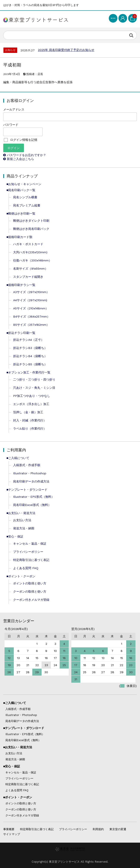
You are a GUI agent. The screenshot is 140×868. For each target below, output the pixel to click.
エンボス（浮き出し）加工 (31, 404)
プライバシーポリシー (28, 552)
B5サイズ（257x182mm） (31, 325)
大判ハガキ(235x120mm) (30, 252)
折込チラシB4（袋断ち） (30, 356)
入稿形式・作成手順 (27, 465)
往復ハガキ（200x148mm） (32, 260)
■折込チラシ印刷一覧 (21, 333)
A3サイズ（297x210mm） (31, 292)
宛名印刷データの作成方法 (31, 481)
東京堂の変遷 (118, 829)
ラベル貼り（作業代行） (30, 429)
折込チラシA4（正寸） (29, 340)
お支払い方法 (22, 520)
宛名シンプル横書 (25, 197)
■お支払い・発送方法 (21, 513)
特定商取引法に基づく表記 (31, 560)
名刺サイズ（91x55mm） (30, 269)
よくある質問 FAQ (26, 568)
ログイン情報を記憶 (21, 140)
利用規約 (98, 829)
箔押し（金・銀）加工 (28, 412)
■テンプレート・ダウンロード (27, 490)
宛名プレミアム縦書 (27, 205)
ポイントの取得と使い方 (30, 583)
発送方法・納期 (24, 528)
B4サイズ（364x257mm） (32, 316)
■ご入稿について (18, 458)
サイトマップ (12, 834)
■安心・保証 (15, 536)
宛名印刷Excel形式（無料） (32, 505)
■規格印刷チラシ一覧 (21, 285)
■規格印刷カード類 (19, 237)
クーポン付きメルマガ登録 (31, 600)
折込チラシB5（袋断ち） (30, 364)
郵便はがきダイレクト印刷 (31, 221)
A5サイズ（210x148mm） (31, 308)
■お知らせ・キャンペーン (24, 184)
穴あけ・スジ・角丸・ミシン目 (34, 388)
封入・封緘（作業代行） (30, 420)
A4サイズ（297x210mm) (30, 300)
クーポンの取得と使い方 (30, 591)
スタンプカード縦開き (28, 277)
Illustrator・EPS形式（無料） (34, 497)
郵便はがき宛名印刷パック (31, 229)
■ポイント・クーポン (21, 576)
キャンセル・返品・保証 (30, 544)
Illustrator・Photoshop (30, 473)
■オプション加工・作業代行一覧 (28, 372)
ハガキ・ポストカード (28, 244)
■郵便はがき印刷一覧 (21, 214)
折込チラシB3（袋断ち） (30, 348)
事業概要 (9, 829)
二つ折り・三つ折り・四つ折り (34, 379)
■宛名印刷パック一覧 (21, 190)
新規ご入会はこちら (20, 159)
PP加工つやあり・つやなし (32, 396)
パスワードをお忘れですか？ (26, 155)
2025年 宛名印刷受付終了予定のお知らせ (66, 50)
